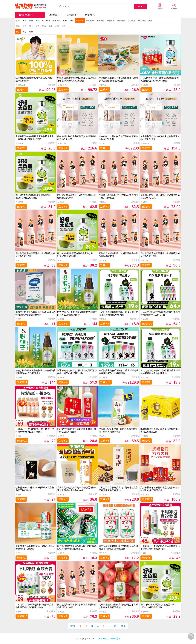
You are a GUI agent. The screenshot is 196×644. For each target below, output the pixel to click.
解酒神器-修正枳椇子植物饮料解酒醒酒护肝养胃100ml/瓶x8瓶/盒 (77, 313)
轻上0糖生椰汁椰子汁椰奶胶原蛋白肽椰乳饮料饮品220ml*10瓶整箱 (160, 79)
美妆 (31, 21)
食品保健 (80, 21)
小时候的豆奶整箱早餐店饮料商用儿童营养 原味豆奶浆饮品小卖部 (118, 79)
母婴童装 (111, 21)
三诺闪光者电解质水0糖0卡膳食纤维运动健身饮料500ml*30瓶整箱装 (119, 372)
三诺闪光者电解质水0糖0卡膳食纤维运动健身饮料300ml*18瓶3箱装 (77, 372)
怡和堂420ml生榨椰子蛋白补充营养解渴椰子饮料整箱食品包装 (118, 430)
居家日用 (56, 21)
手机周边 (100, 21)
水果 (57, 26)
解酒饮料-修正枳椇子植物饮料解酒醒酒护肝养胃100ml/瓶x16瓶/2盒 (35, 372)
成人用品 (142, 21)
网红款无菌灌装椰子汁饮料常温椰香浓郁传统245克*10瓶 (77, 196)
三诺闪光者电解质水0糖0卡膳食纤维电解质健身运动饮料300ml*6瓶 (119, 313)
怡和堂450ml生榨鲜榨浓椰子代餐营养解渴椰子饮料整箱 (35, 489)
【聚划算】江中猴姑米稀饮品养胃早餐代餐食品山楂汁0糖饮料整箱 (160, 547)
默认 (18, 32)
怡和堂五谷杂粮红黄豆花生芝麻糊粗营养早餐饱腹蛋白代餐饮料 (118, 489)
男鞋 (71, 21)
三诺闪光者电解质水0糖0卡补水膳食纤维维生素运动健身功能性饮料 (160, 372)
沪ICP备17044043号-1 (109, 639)
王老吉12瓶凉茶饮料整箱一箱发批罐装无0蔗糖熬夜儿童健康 (35, 547)
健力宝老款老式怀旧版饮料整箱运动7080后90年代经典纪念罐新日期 (119, 547)
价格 (24, 32)
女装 (18, 21)
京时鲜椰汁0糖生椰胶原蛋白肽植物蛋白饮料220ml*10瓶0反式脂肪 (35, 138)
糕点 (38, 26)
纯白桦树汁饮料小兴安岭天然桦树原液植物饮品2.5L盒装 (77, 138)
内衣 (38, 21)
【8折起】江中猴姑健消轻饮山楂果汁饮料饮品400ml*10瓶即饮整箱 (35, 430)
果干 (31, 26)
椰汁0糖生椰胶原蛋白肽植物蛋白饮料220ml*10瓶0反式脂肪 (34, 196)
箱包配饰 (90, 21)
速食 (44, 26)
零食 (18, 26)
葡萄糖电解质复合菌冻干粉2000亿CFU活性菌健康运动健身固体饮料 (35, 313)
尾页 (123, 626)
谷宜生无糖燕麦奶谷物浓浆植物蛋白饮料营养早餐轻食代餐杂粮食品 (77, 489)
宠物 (150, 21)
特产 (24, 26)
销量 (31, 32)
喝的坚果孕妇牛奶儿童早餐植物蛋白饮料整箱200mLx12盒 (160, 430)
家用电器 (121, 21)
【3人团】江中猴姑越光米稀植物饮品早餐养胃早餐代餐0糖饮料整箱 (35, 606)
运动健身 (131, 21)
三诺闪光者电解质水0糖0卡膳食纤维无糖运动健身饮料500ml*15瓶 (160, 313)
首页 (73, 626)
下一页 (113, 626)
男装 (24, 21)
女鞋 (65, 21)
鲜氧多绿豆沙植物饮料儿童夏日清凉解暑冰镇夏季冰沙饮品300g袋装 (77, 79)
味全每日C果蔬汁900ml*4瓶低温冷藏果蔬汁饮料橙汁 (34, 79)
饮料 (64, 26)
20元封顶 (72, 15)
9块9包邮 (54, 15)
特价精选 (90, 15)
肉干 (51, 26)
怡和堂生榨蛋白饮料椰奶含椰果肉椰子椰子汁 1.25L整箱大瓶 (77, 430)
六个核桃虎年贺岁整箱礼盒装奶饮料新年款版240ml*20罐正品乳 (160, 489)
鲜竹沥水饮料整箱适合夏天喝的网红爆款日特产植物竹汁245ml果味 (77, 547)
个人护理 (46, 21)
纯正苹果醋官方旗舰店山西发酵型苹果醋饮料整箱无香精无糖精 (118, 606)
